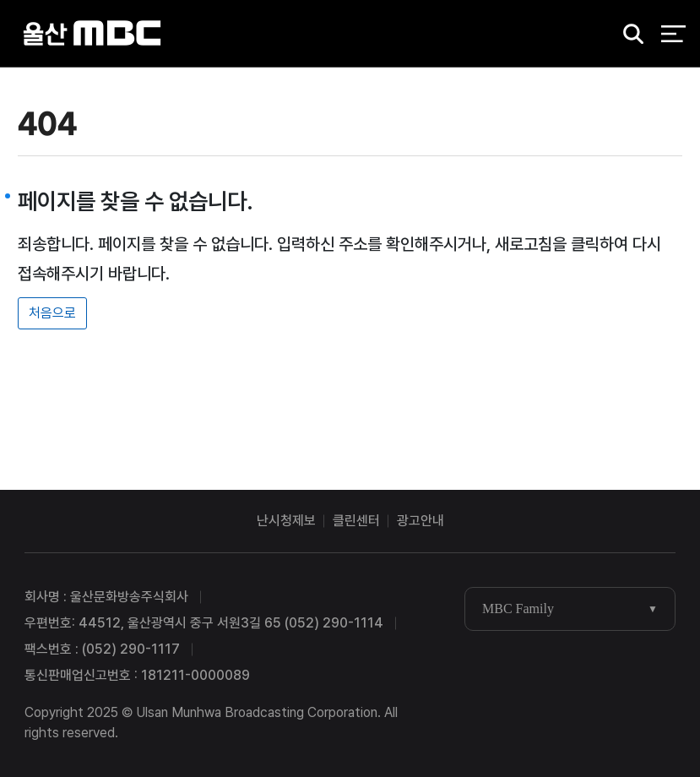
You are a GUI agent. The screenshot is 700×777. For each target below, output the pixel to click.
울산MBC (92, 33)
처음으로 (52, 313)
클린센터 (356, 521)
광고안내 (421, 521)
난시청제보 (286, 521)
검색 (627, 34)
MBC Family (518, 609)
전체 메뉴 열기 (673, 34)
